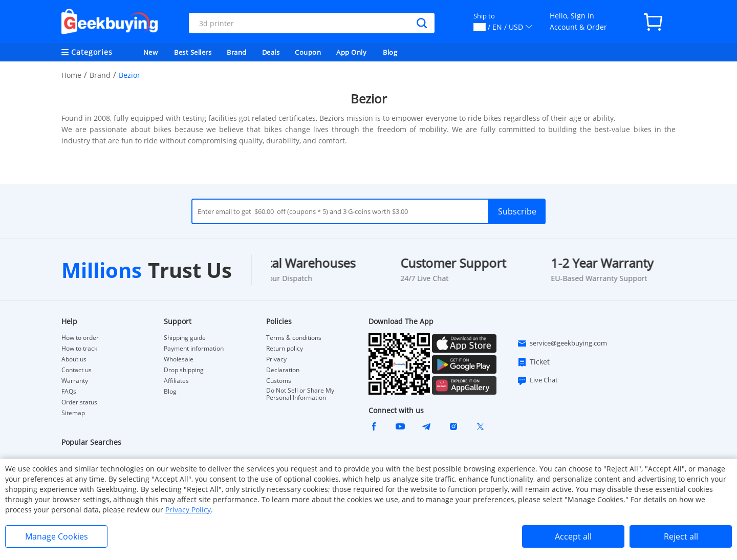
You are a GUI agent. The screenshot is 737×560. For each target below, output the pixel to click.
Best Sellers (193, 52)
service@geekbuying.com (562, 343)
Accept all (573, 536)
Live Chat (537, 380)
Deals (271, 52)
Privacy (276, 359)
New (151, 52)
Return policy (285, 349)
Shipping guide (185, 338)
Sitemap (73, 413)
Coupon (308, 52)
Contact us (77, 370)
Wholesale (179, 359)
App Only (351, 52)
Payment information (194, 349)
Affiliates (176, 381)
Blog (390, 52)
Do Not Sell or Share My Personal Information (300, 394)
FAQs (69, 392)
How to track (79, 349)
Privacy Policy (188, 510)
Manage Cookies (57, 536)
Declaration (283, 370)
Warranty (75, 381)
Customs (279, 381)
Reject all (681, 536)
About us (74, 359)
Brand (237, 52)
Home (71, 75)
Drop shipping (184, 370)
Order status (79, 402)
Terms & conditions (294, 338)
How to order (80, 338)
